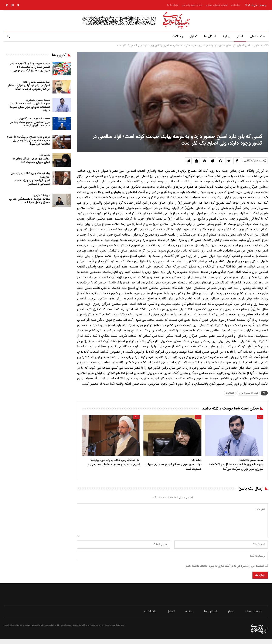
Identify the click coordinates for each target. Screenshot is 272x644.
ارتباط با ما (173, 5)
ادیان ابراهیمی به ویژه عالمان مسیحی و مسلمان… (41, 180)
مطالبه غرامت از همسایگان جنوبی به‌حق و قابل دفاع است (29, 199)
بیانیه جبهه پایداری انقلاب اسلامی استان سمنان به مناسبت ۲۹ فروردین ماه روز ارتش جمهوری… (29, 67)
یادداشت (173, 36)
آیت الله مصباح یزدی (248, 393)
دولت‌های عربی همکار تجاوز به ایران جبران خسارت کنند (31, 159)
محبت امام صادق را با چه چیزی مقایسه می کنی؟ (28, 140)
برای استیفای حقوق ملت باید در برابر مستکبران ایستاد (30, 122)
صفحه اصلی (257, 36)
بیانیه (225, 36)
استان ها (207, 36)
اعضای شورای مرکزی (217, 5)
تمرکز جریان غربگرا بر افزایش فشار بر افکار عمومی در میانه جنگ (29, 86)
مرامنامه (236, 5)
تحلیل (190, 36)
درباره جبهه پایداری (192, 5)
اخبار (239, 36)
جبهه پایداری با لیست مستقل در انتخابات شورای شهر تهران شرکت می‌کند (30, 105)
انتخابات (230, 393)
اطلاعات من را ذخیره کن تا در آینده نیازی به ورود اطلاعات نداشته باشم (225, 566)
